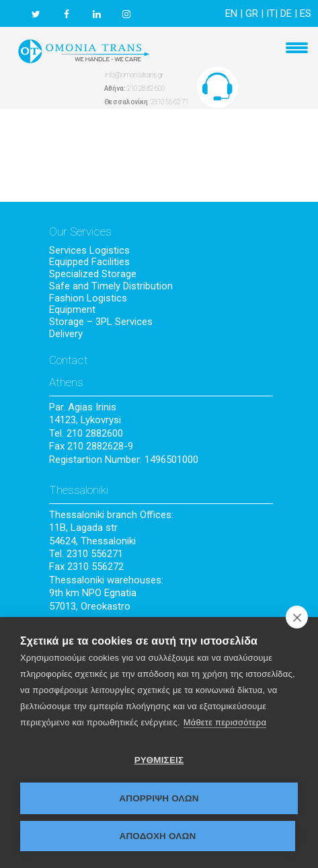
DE (286, 13)
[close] (297, 617)
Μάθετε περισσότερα (225, 722)
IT (271, 13)
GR (252, 13)
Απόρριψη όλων (159, 798)
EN (231, 13)
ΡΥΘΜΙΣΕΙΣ (159, 760)
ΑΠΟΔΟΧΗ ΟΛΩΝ (157, 836)
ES (306, 13)
